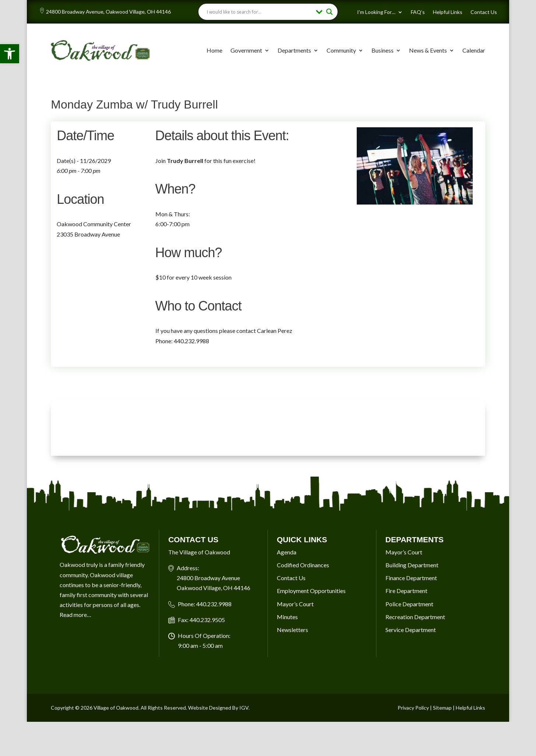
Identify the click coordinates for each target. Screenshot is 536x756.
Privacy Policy (413, 708)
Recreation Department (415, 617)
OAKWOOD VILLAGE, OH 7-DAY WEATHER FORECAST (268, 428)
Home (214, 50)
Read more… (75, 615)
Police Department (409, 604)
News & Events (428, 50)
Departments (294, 50)
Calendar (474, 50)
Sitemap (442, 708)
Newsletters (292, 630)
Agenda (287, 552)
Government (246, 50)
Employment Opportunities (311, 591)
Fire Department (406, 591)
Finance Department (411, 578)
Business (382, 50)
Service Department (411, 630)
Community (341, 50)
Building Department (412, 565)
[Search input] (260, 12)
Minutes (287, 617)
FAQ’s (418, 12)
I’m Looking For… (376, 12)
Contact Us (484, 12)
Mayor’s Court (295, 604)
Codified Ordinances (303, 565)
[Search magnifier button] (329, 12)
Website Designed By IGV (218, 708)
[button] (10, 54)
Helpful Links (448, 12)
